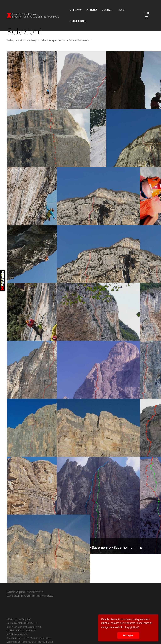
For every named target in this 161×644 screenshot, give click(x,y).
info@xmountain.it (68, 611)
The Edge (19, 216)
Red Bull (68, 389)
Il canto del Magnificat (29, 158)
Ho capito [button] (128, 635)
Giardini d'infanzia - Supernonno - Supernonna (77, 501)
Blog (113, 6)
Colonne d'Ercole (25, 447)
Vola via (18, 273)
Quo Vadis (20, 563)
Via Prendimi (22, 100)
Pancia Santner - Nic (127, 505)
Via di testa (71, 216)
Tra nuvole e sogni (76, 274)
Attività (84, 6)
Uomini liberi (71, 331)
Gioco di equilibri (124, 273)
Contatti (100, 6)
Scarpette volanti (125, 158)
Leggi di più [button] (132, 627)
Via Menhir (20, 505)
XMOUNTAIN (14, 17)
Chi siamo (68, 6)
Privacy (21, 634)
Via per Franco (73, 100)
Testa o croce (123, 216)
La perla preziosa (75, 447)
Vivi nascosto (122, 100)
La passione (121, 331)
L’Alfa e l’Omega (124, 389)
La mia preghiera (125, 447)
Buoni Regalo (129, 6)
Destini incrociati (25, 331)
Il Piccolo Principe (26, 389)
